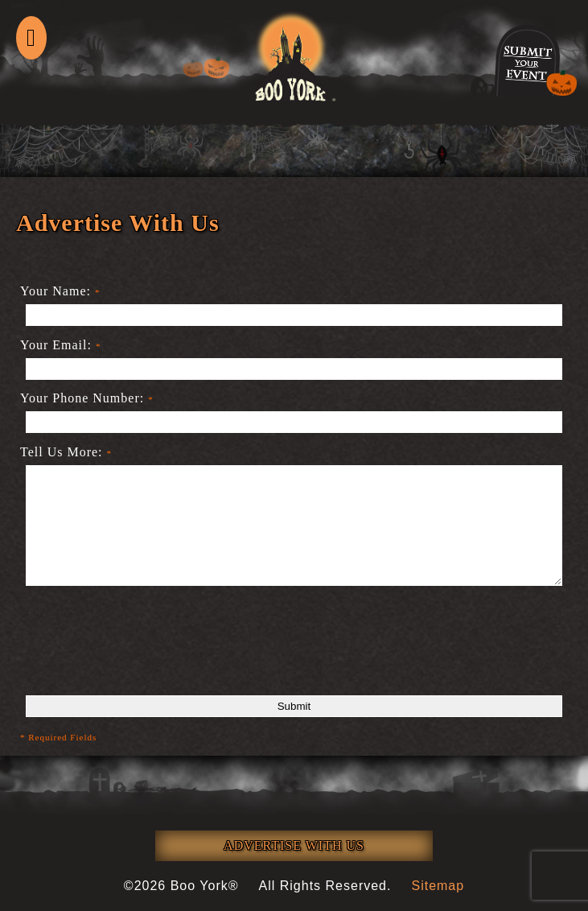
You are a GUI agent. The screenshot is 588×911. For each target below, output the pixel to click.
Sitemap (438, 886)
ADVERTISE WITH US (294, 845)
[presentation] (142, 653)
